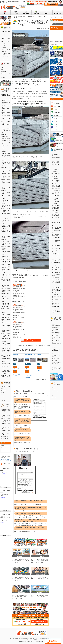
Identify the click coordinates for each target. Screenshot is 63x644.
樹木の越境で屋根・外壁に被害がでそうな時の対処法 (57, 368)
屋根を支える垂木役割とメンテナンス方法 (6, 300)
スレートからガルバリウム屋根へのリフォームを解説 (57, 250)
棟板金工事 (56, 115)
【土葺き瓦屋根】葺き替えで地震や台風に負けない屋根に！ (57, 274)
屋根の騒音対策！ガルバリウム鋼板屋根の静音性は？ (6, 340)
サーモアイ (54, 390)
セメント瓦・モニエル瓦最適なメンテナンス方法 (6, 197)
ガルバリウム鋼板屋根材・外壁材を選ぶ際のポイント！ (6, 327)
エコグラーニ (5, 391)
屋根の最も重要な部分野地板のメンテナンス (6, 253)
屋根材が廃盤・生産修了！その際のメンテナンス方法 (6, 276)
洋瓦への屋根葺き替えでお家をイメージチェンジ (6, 261)
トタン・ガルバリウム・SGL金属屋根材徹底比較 (6, 266)
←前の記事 (21, 345)
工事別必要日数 (55, 171)
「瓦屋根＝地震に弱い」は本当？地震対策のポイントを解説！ (57, 283)
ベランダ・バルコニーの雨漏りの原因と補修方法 (6, 232)
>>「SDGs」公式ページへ (6, 461)
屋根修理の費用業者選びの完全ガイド (6, 96)
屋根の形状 (4, 134)
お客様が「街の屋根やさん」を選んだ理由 (6, 38)
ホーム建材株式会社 (18, 292)
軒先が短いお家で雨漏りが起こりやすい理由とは (6, 285)
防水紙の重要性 (5, 146)
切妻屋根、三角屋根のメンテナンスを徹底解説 (6, 360)
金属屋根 (4, 72)
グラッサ (4, 397)
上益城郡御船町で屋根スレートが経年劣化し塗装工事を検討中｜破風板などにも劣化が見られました (45, 345)
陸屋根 (3, 77)
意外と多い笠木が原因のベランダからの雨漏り (6, 236)
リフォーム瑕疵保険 (6, 49)
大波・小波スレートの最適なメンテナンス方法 (6, 210)
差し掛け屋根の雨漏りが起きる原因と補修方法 (6, 281)
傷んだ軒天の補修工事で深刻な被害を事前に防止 (6, 290)
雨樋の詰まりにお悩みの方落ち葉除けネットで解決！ (6, 420)
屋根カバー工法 (57, 106)
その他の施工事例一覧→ (42, 380)
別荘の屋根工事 (5, 437)
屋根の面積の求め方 (6, 153)
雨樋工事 (55, 118)
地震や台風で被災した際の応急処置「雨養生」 (6, 243)
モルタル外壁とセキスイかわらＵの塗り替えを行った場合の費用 (57, 334)
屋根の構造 (4, 240)
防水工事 (55, 122)
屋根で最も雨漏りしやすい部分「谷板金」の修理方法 (6, 305)
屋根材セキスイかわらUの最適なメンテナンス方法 (57, 224)
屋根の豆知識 (5, 148)
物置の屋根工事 (5, 439)
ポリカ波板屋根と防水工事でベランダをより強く (6, 411)
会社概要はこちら (6, 487)
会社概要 (3, 446)
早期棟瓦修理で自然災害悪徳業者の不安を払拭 (6, 205)
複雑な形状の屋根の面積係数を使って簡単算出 (6, 248)
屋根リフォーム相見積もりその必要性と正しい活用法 (57, 355)
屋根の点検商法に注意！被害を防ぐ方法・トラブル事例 (57, 350)
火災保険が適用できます (57, 178)
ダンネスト (54, 397)
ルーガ (3, 389)
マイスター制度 (5, 59)
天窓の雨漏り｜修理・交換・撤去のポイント (6, 222)
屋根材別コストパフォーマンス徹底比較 (6, 192)
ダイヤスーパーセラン (56, 388)
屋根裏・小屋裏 (5, 136)
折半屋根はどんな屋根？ (57, 205)
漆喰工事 (55, 109)
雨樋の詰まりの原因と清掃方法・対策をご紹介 (6, 415)
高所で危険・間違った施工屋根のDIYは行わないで (6, 295)
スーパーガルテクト (6, 387)
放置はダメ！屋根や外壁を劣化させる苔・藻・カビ (6, 271)
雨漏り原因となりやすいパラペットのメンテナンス (6, 352)
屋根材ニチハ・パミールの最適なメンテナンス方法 (57, 219)
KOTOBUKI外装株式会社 (19, 313)
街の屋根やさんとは (6, 35)
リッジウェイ (5, 395)
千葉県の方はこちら (42, 546)
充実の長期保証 (5, 57)
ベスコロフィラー (55, 392)
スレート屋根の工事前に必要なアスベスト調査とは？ (6, 187)
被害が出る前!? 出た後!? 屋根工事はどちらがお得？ (57, 329)
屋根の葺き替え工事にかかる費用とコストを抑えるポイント (57, 311)
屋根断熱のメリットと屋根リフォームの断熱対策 (6, 377)
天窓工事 (55, 125)
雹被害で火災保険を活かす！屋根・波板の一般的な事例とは (57, 182)
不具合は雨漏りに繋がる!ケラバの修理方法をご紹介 (6, 227)
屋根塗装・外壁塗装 (58, 112)
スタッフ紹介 (4, 448)
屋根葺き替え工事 (57, 103)
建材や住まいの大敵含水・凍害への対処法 (6, 164)
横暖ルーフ (4, 393)
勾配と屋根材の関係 (6, 138)
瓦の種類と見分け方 (6, 140)
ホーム (16, 16)
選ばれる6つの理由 (6, 42)
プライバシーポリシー (5, 450)
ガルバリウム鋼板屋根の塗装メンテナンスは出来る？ (6, 335)
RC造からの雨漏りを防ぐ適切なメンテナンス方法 (6, 372)
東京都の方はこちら (19, 546)
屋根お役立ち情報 (55, 257)
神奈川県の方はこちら (31, 546)
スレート (4, 68)
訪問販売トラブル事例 (56, 347)
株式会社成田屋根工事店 (19, 329)
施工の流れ (4, 51)
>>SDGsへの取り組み (5, 459)
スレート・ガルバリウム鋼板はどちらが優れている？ (57, 245)
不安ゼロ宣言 (5, 47)
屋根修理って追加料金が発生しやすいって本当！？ (57, 364)
